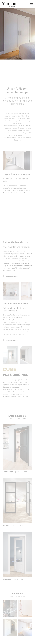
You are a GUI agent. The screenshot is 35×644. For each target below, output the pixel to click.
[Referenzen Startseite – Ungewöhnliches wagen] (17, 178)
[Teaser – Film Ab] (17, 243)
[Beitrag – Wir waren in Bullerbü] (17, 312)
